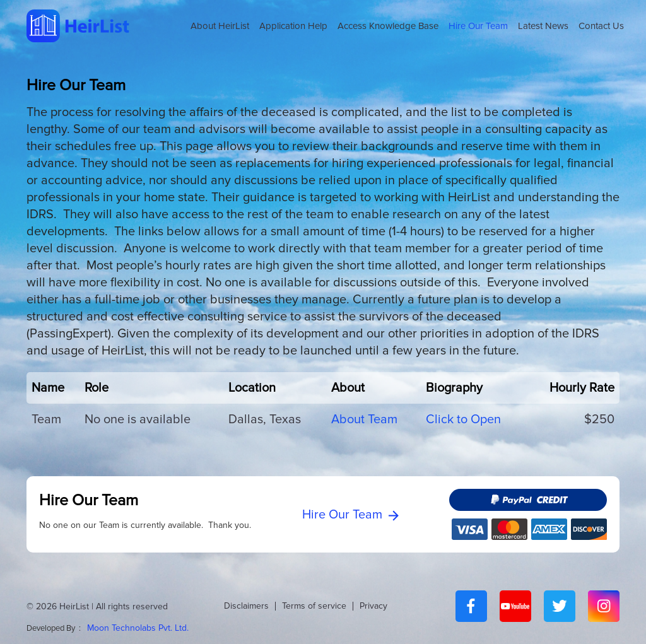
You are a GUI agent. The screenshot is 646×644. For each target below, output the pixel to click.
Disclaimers (246, 606)
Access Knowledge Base (388, 26)
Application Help (293, 26)
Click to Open (463, 419)
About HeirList (220, 26)
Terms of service (314, 606)
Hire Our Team (478, 26)
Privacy (373, 606)
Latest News (543, 26)
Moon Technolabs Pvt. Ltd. (138, 628)
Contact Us (601, 26)
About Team (364, 419)
